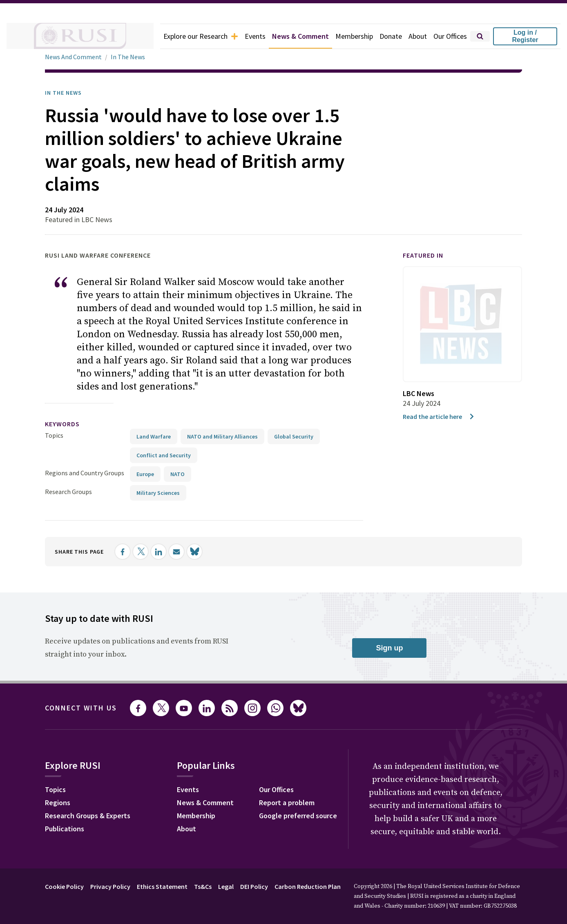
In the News (63, 93)
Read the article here (439, 416)
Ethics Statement (162, 886)
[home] (80, 36)
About (418, 36)
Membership (354, 36)
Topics (54, 435)
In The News (128, 57)
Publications (65, 829)
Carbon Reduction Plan (308, 886)
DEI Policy (254, 886)
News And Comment (73, 57)
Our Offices (450, 36)
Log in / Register (525, 36)
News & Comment (300, 36)
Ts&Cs (203, 886)
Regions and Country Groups (85, 473)
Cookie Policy (64, 886)
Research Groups (68, 492)
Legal (226, 886)
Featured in (423, 255)
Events (255, 36)
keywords (62, 424)
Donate (391, 36)
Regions (58, 803)
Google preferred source (298, 816)
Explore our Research (201, 36)
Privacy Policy (110, 886)
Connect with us (81, 708)
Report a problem (287, 803)
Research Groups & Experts (88, 816)
